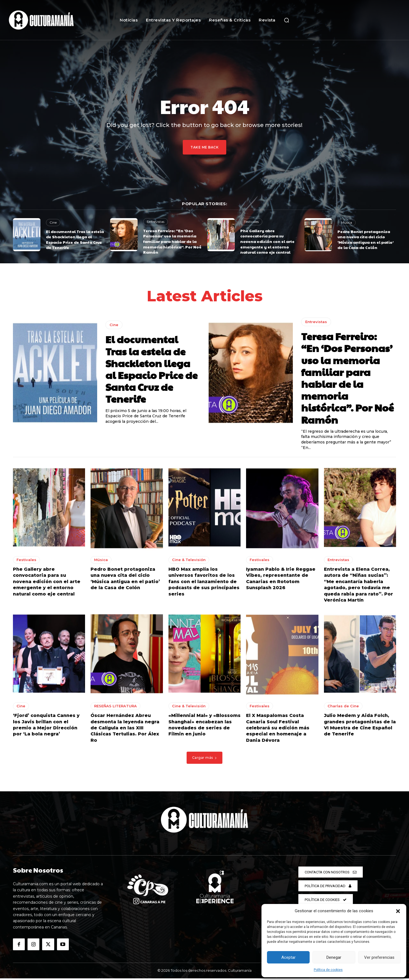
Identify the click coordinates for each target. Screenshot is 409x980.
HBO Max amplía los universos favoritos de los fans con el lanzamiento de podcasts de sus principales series (204, 584)
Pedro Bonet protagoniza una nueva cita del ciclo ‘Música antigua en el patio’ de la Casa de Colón (366, 239)
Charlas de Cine (343, 708)
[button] (398, 911)
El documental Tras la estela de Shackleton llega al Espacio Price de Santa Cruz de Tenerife (75, 239)
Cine (53, 222)
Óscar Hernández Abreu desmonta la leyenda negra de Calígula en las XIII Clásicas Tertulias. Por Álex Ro (125, 730)
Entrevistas (156, 222)
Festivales (251, 222)
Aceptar (288, 957)
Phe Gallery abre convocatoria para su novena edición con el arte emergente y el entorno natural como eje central (267, 241)
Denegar (334, 957)
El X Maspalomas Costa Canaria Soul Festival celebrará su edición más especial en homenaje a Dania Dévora (278, 730)
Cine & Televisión (189, 562)
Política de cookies (328, 970)
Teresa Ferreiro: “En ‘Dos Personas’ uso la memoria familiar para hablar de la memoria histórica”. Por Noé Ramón (172, 241)
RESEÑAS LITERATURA (115, 708)
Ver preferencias (379, 957)
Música (347, 222)
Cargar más (205, 760)
